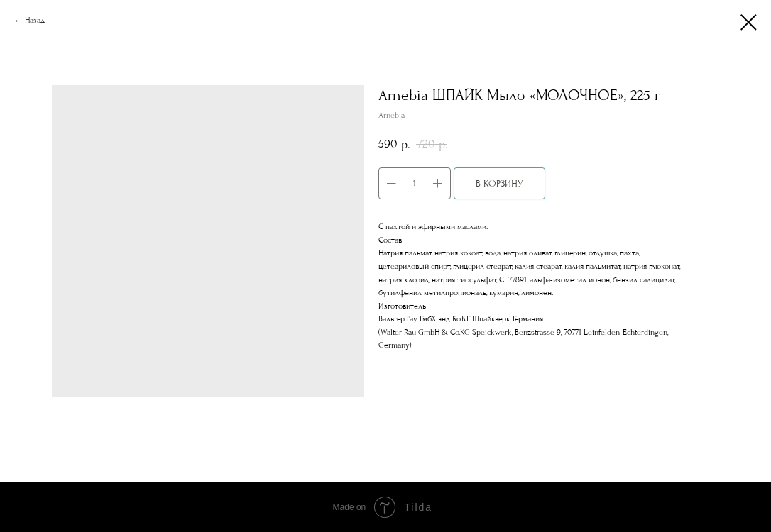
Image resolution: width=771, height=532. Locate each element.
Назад (35, 20)
